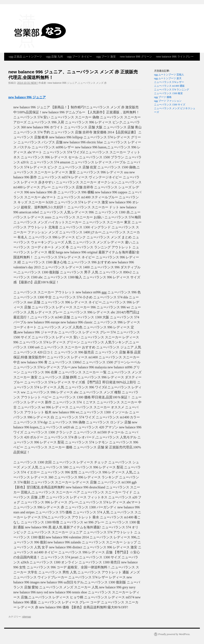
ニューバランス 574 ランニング (172, 90)
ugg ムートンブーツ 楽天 (168, 78)
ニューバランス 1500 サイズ (170, 105)
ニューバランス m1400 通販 (169, 86)
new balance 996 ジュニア (27, 97)
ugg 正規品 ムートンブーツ (25, 57)
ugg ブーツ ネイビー (80, 57)
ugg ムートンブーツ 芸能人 (169, 75)
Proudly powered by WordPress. (174, 634)
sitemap (27, 617)
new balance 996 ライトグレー (175, 57)
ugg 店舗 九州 (54, 57)
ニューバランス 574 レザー (169, 82)
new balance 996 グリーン (136, 57)
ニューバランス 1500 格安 (168, 93)
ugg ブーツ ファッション (168, 101)
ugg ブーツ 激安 (106, 57)
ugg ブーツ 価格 (163, 97)
